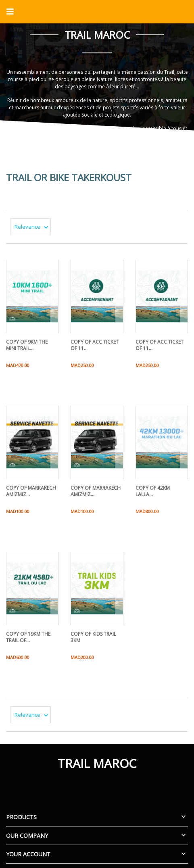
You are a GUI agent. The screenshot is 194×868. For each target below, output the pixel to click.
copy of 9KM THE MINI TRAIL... (27, 345)
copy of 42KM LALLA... (153, 491)
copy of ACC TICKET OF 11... (95, 345)
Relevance (33, 227)
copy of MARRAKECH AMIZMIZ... (31, 491)
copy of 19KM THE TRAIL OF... (28, 637)
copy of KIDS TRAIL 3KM (93, 637)
